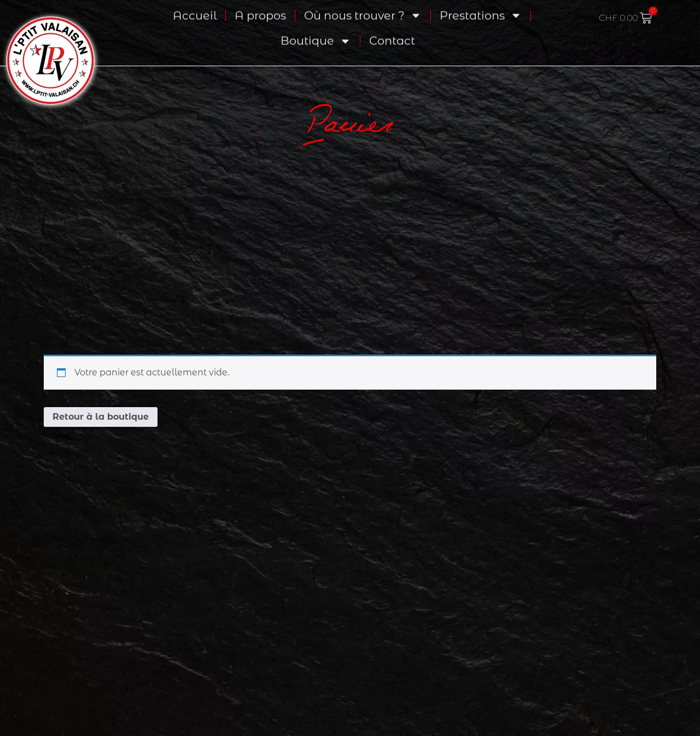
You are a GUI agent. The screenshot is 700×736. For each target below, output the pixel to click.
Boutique (316, 31)
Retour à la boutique (101, 417)
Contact (392, 31)
